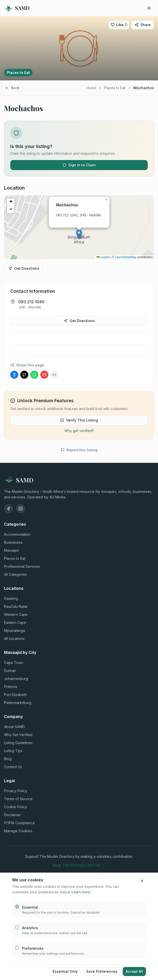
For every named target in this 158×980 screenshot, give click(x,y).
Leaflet (103, 257)
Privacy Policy (16, 791)
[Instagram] (21, 509)
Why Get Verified (18, 735)
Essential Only (65, 971)
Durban (10, 671)
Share (143, 25)
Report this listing (79, 450)
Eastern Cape (15, 622)
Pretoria (11, 687)
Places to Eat (115, 88)
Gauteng (11, 598)
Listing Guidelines (18, 743)
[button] (79, 234)
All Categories (16, 574)
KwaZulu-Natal (16, 606)
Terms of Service (18, 799)
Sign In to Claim (79, 165)
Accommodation (17, 534)
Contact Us (13, 767)
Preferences (33, 948)
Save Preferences (102, 971)
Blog (8, 759)
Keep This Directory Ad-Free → (79, 865)
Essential (30, 907)
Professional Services (22, 566)
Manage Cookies (18, 831)
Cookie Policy (16, 807)
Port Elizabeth (15, 695)
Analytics (30, 928)
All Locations (14, 639)
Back (12, 88)
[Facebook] (9, 509)
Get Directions (24, 268)
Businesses (13, 542)
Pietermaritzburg (18, 703)
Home (91, 88)
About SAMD (14, 727)
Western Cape (16, 614)
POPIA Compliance (19, 823)
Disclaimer (12, 815)
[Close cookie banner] (142, 881)
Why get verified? (79, 431)
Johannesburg (16, 679)
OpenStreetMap (126, 257)
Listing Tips (13, 751)
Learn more (81, 892)
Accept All (134, 971)
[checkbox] (17, 907)
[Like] (119, 25)
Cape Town (14, 663)
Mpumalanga (15, 631)
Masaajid (11, 550)
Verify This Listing (79, 420)
